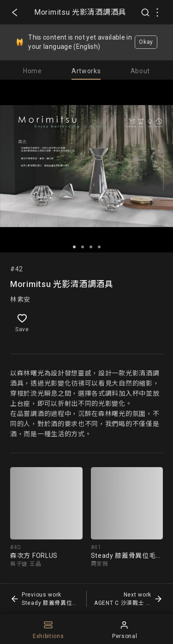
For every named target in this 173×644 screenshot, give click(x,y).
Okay (146, 42)
